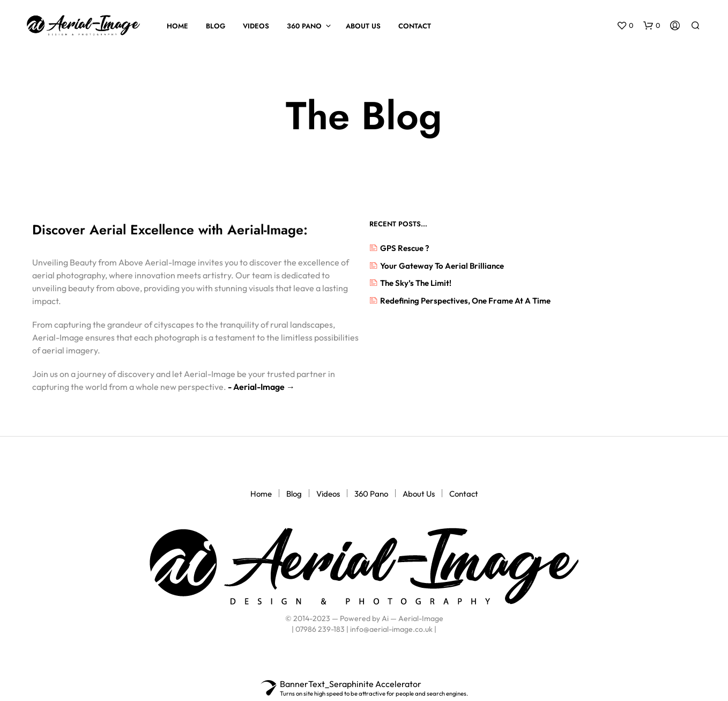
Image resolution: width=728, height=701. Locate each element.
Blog (216, 26)
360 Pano (304, 26)
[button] (625, 26)
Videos (256, 26)
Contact (415, 26)
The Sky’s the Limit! (416, 283)
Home (177, 26)
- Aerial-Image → (261, 387)
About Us (363, 26)
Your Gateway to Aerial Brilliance (442, 266)
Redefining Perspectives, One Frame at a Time (465, 301)
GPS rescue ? (405, 248)
